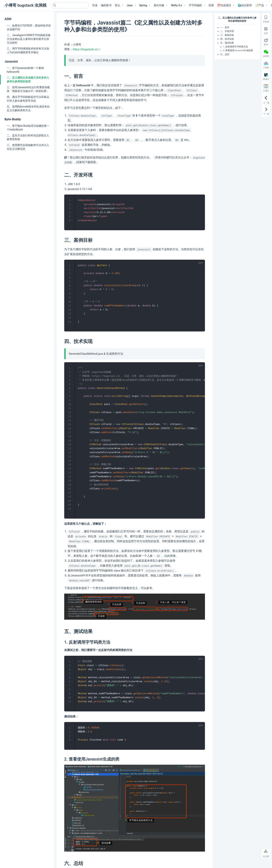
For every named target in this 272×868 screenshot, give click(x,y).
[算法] (119, 5)
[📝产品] (261, 5)
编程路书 (106, 5)
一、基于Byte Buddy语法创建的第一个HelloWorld (28, 128)
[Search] (70, 5)
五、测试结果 (227, 43)
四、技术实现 (227, 39)
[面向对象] (161, 5)
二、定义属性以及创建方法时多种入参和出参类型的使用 (28, 80)
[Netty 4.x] (178, 5)
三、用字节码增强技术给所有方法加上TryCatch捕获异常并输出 (28, 50)
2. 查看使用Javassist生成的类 (238, 50)
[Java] (131, 5)
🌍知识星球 (245, 5)
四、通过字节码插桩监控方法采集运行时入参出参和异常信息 (28, 99)
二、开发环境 (227, 31)
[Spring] (145, 5)
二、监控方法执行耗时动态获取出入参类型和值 (28, 137)
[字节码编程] (197, 5)
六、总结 (225, 54)
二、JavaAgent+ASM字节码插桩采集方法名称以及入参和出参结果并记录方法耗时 (29, 39)
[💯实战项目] (226, 5)
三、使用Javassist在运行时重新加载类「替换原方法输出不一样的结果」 (28, 89)
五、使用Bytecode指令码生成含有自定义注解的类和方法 (28, 108)
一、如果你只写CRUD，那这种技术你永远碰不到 (29, 27)
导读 (95, 5)
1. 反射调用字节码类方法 (236, 47)
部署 (211, 5)
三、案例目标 (227, 35)
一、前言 (225, 27)
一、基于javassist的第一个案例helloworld (25, 70)
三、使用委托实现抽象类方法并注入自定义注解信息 (28, 147)
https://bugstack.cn (87, 49)
